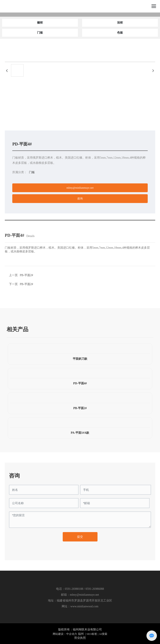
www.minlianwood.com (84, 606)
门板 (40, 33)
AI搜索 (103, 634)
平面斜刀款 (80, 359)
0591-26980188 (74, 589)
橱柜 (40, 23)
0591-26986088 (95, 589)
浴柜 (120, 23)
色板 (120, 33)
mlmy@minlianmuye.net (84, 595)
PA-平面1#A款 (80, 433)
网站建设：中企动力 (65, 634)
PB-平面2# (26, 284)
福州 (81, 634)
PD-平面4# (80, 383)
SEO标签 (92, 634)
